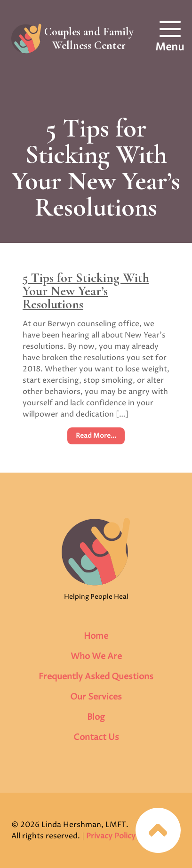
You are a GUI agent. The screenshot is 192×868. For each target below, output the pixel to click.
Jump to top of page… (158, 830)
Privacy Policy (111, 836)
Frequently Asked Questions (96, 677)
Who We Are (96, 656)
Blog (96, 717)
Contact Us (96, 737)
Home (96, 636)
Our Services (96, 697)
